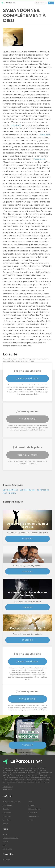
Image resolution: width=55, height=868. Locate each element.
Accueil (6, 834)
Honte (5, 824)
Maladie (32, 805)
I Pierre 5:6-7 (44, 134)
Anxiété (6, 809)
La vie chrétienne (10, 490)
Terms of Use (8, 790)
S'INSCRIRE (27, 745)
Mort (30, 802)
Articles (6, 842)
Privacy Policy (8, 787)
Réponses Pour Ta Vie (11, 838)
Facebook (7, 860)
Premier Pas (7, 849)
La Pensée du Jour (27, 490)
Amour (31, 820)
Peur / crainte (34, 816)
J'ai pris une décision (28, 378)
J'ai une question (28, 419)
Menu (51, 3)
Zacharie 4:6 (16, 125)
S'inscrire (27, 539)
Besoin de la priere (27, 455)
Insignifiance (8, 805)
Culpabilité (33, 813)
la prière (12, 493)
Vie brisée (7, 820)
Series (5, 845)
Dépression (7, 813)
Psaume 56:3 (40, 159)
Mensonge (7, 816)
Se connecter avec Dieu (12, 802)
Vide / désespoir (34, 809)
